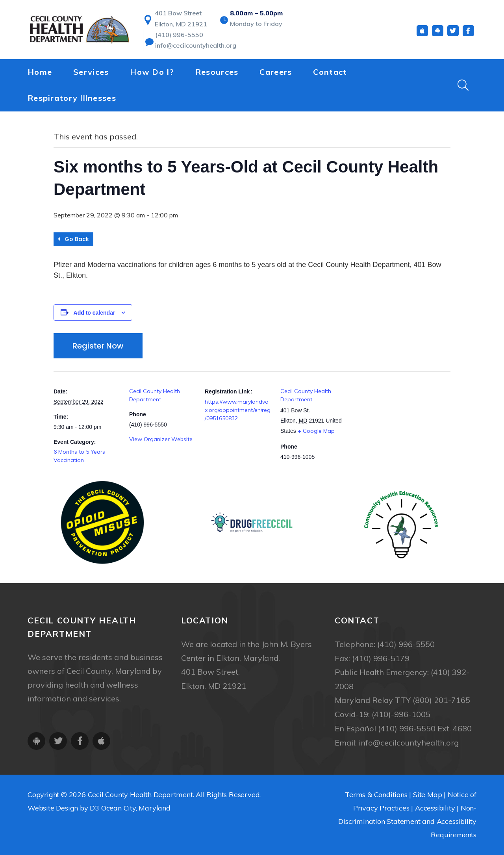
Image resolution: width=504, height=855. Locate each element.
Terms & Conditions (376, 792)
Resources (217, 75)
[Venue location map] (397, 426)
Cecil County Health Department (140, 792)
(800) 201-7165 (441, 699)
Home (40, 75)
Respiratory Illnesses (72, 101)
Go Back (73, 239)
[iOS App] (422, 35)
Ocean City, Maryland (136, 806)
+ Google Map (316, 431)
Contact (330, 75)
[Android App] (438, 35)
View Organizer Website (161, 439)
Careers (276, 75)
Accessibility (435, 806)
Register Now (98, 346)
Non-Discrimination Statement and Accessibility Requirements (407, 819)
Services (91, 75)
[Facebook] (468, 35)
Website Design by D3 (63, 806)
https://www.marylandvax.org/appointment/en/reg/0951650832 (238, 410)
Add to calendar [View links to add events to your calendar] (94, 313)
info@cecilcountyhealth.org (195, 50)
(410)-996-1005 (401, 713)
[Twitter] (453, 35)
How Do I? (152, 75)
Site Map (427, 792)
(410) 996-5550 (179, 39)
